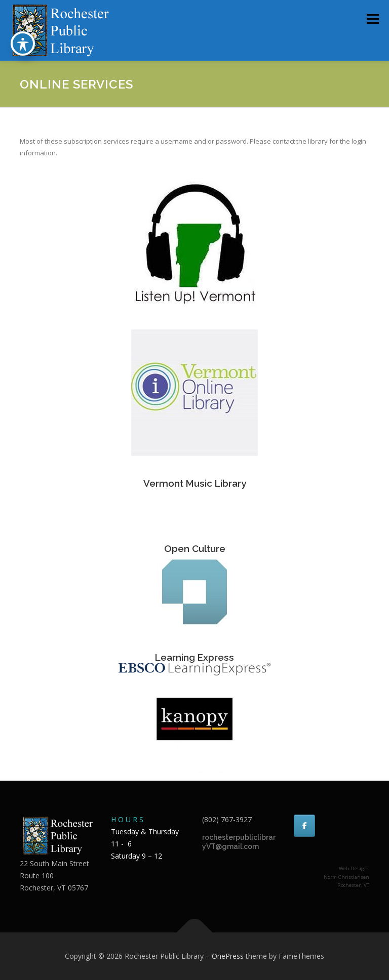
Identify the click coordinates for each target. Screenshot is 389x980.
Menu (373, 19)
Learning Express (194, 657)
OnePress (228, 956)
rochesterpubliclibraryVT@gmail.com (239, 842)
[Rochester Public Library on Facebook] (304, 826)
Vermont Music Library (195, 483)
